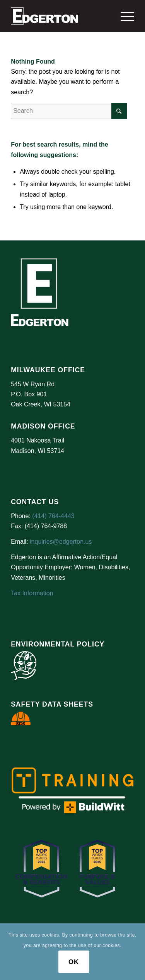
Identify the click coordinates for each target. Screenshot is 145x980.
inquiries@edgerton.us (61, 542)
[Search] (69, 111)
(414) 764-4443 (53, 516)
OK (74, 962)
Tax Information (32, 593)
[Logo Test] (60, 16)
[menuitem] (124, 16)
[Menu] (124, 16)
